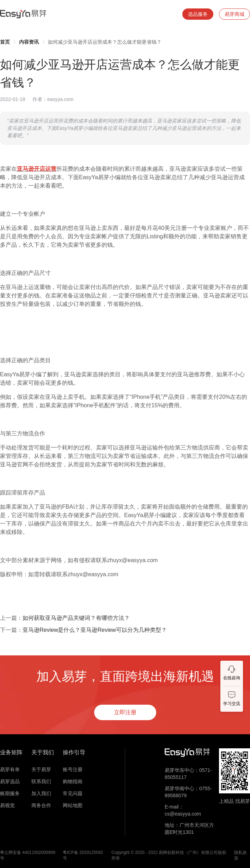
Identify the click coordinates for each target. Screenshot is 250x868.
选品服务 (198, 14)
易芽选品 (10, 781)
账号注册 (73, 769)
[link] (5, 42)
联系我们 (41, 781)
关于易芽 (41, 769)
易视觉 (7, 805)
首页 (5, 42)
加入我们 (41, 793)
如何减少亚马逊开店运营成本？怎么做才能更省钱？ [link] (105, 42)
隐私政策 (240, 855)
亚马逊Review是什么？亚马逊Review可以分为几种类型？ (95, 630)
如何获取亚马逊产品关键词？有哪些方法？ (76, 618)
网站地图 (73, 805)
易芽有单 (10, 769)
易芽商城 (234, 14)
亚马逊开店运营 (37, 169)
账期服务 (10, 793)
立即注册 (125, 712)
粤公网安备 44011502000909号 (28, 855)
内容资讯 (29, 42)
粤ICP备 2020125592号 (83, 855)
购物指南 (73, 781)
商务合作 (41, 805)
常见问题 (73, 793)
